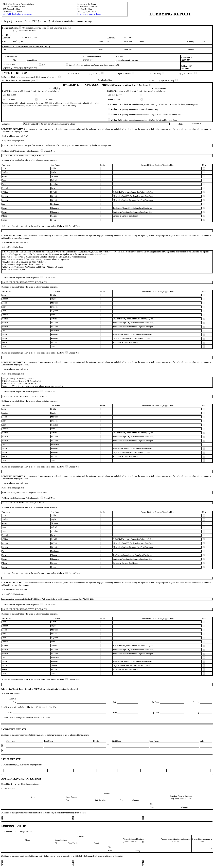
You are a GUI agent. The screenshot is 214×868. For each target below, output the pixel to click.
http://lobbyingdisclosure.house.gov (17, 14)
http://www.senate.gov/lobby (89, 14)
